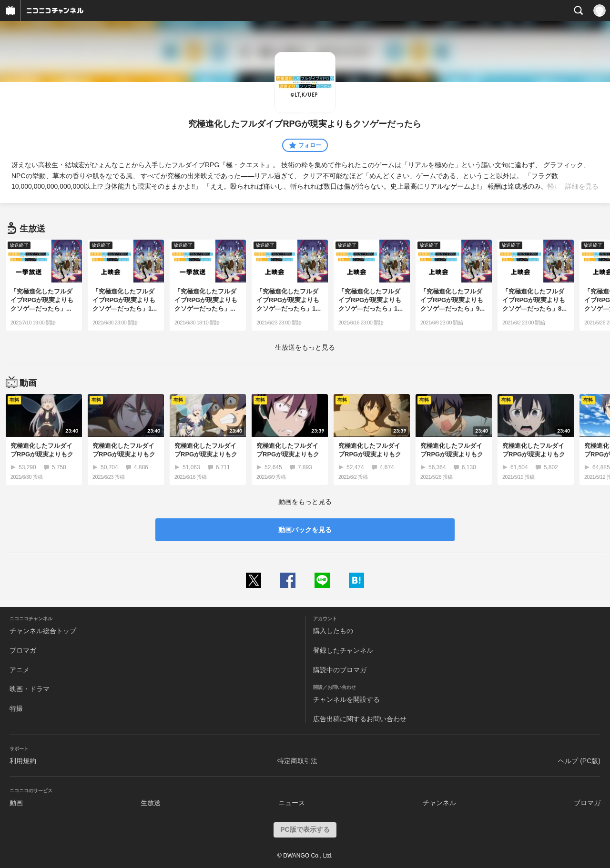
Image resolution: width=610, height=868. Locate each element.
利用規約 (23, 761)
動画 (16, 803)
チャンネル (439, 803)
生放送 (151, 803)
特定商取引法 (297, 761)
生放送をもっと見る (305, 347)
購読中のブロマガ (340, 670)
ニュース (292, 803)
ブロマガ (23, 650)
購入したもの (333, 631)
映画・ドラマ (30, 689)
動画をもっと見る (305, 502)
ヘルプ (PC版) (579, 761)
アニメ (20, 670)
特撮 (16, 708)
